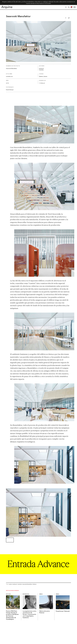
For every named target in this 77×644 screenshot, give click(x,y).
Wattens (34, 584)
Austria (10, 584)
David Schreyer (10, 90)
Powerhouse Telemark (63, 611)
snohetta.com (9, 77)
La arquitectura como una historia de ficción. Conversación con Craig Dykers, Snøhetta (29, 614)
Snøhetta (41, 70)
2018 (7, 83)
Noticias (8, 594)
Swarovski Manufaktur (27, 584)
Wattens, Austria (43, 77)
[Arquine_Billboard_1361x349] (38, 574)
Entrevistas (26, 594)
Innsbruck (41, 69)
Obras (41, 594)
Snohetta (20, 584)
